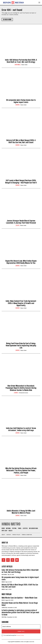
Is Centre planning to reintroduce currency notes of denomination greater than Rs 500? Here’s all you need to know (20, 612)
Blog (18, 225)
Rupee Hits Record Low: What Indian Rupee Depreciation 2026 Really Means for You (21, 262)
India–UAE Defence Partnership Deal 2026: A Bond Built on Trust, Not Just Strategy (21, 61)
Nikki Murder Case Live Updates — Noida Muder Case (19, 598)
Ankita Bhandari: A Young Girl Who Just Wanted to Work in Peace (21, 512)
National (18, 65)
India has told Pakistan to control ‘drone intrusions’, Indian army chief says (21, 429)
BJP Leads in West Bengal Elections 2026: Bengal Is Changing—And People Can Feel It (21, 181)
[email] (21, 627)
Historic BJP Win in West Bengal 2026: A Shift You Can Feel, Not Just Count (21, 141)
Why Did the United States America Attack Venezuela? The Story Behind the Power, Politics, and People (21, 471)
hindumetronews (23, 393)
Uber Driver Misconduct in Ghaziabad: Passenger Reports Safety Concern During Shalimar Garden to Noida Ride (21, 388)
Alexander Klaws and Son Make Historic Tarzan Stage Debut (20, 604)
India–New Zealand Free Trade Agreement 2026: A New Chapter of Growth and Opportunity (21, 303)
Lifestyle (4, 608)
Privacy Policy (20, 635)
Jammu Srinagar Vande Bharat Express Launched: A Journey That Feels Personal (21, 222)
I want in (21, 631)
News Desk (24, 65)
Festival (4, 617)
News (18, 105)
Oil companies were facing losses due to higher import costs (21, 101)
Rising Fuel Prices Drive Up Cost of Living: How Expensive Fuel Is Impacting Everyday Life (21, 346)
